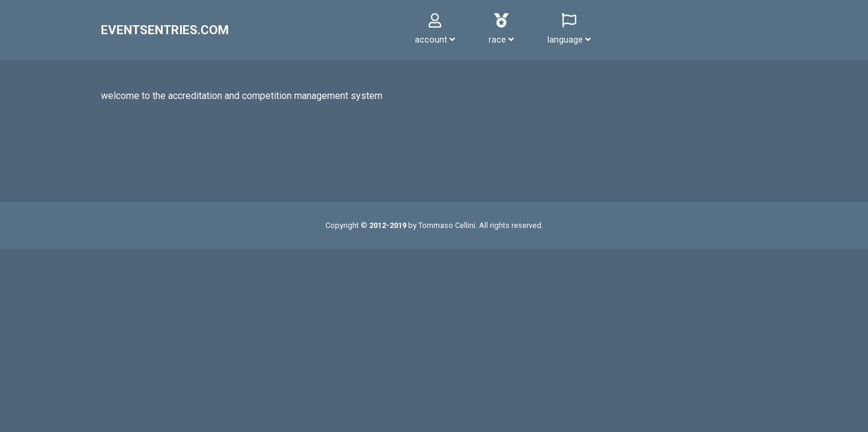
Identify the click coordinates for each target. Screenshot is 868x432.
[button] (435, 30)
